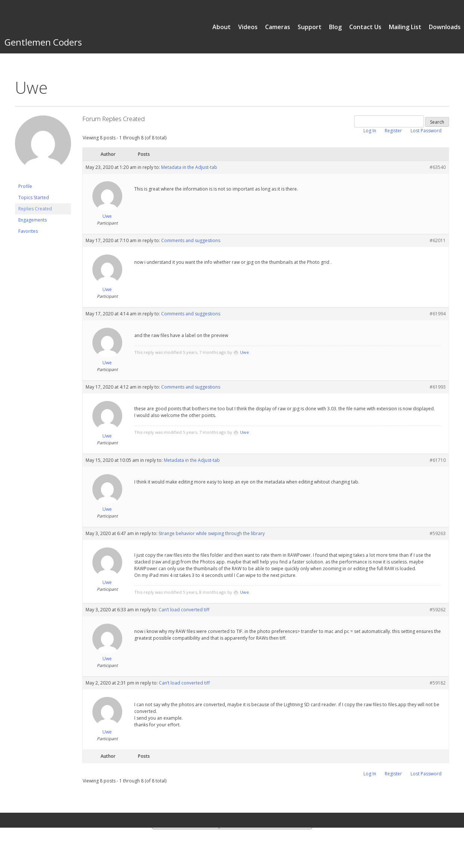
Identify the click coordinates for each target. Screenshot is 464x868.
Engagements (33, 220)
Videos (248, 27)
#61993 (438, 387)
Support (310, 27)
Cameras (278, 27)
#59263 (438, 533)
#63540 (438, 167)
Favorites (28, 231)
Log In (370, 131)
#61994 (438, 314)
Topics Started (34, 197)
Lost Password (426, 131)
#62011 (438, 240)
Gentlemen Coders (43, 42)
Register (393, 131)
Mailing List (405, 27)
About (222, 27)
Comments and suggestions (191, 240)
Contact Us (365, 27)
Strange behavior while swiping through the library (212, 533)
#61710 (438, 460)
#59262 (438, 610)
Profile (25, 186)
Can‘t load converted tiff (184, 610)
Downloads (445, 27)
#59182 (438, 683)
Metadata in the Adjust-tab (189, 167)
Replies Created (35, 209)
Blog (335, 27)
